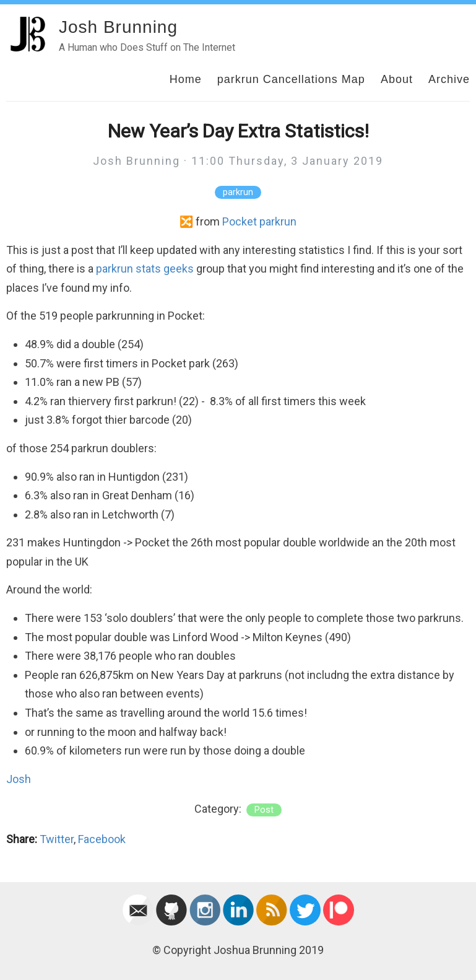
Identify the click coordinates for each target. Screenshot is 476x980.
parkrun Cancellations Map (291, 79)
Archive (449, 79)
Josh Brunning (118, 27)
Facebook (102, 839)
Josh (19, 779)
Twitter (57, 839)
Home (186, 79)
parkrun (238, 192)
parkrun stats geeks (145, 269)
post (264, 810)
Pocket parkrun (259, 221)
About (397, 79)
